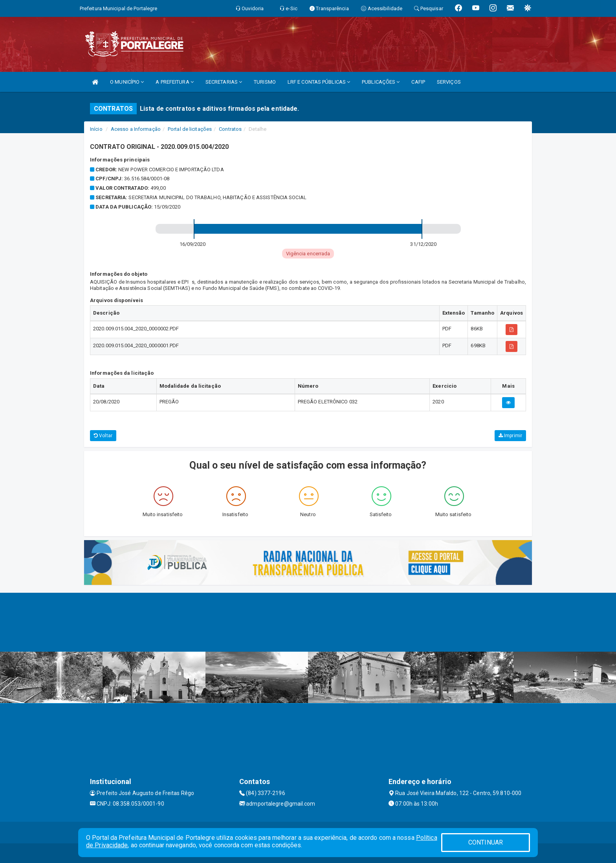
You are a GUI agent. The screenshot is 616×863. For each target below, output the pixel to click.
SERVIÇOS (449, 82)
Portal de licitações (190, 129)
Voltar (103, 436)
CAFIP (418, 82)
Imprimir (510, 436)
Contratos (230, 129)
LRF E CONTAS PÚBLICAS (319, 82)
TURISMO (265, 82)
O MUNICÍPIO (127, 82)
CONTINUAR (486, 842)
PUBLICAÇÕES (381, 82)
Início (96, 129)
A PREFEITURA (174, 82)
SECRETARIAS (224, 82)
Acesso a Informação (136, 129)
